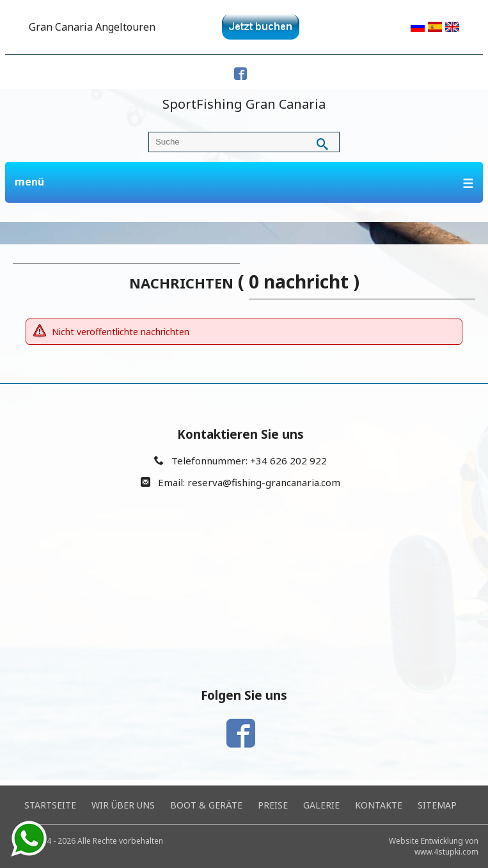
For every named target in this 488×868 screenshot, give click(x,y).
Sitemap (437, 805)
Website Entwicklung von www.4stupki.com (434, 846)
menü (244, 183)
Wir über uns (123, 805)
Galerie (321, 805)
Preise (273, 805)
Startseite (50, 805)
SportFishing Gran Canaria (244, 104)
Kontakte (379, 805)
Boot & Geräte (206, 805)
